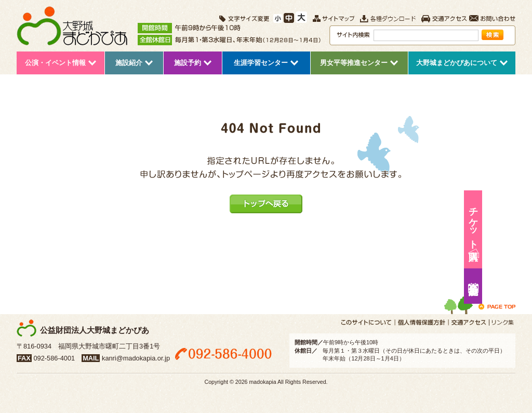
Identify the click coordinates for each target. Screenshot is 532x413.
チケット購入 (520, 223)
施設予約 (519, 286)
